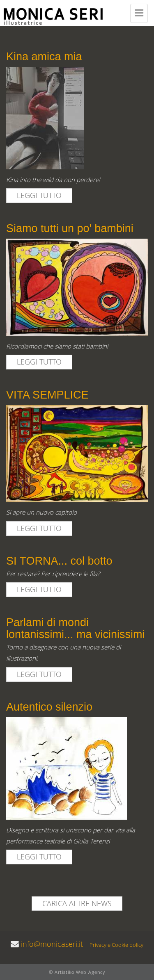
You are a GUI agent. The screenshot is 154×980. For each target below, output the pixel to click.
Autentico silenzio (49, 707)
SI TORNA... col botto (59, 561)
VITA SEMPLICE (47, 395)
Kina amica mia (44, 57)
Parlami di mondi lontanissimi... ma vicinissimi (76, 629)
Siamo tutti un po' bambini (70, 228)
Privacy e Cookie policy (116, 945)
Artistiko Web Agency (80, 972)
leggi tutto (39, 195)
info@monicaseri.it (52, 944)
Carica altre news (77, 903)
